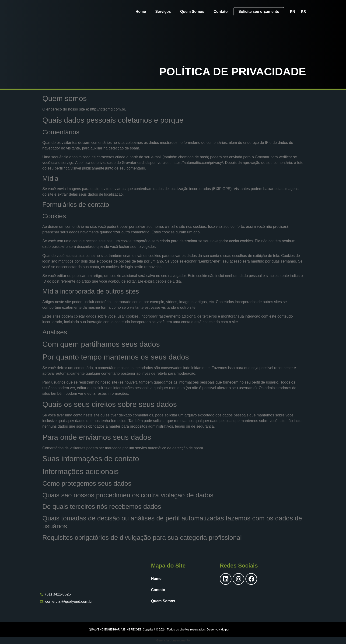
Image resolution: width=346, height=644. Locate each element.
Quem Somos (192, 12)
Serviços (163, 12)
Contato (220, 12)
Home (141, 12)
